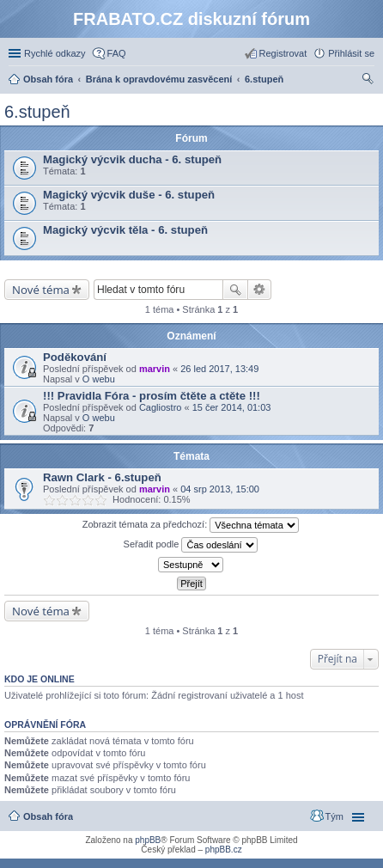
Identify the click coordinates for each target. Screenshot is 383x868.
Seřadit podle (191, 545)
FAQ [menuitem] (117, 53)
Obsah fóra (48, 816)
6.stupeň (37, 112)
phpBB (148, 840)
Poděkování (75, 357)
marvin (155, 369)
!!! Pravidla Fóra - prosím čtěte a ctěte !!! (152, 396)
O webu (99, 379)
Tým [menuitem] (334, 816)
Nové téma (41, 290)
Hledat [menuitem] (368, 81)
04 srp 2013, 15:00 (220, 489)
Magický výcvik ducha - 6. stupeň (132, 159)
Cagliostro (161, 407)
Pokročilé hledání (260, 290)
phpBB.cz (224, 850)
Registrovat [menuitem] (283, 53)
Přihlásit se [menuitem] (351, 53)
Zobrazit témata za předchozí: (191, 525)
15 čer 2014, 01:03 (232, 407)
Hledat (235, 290)
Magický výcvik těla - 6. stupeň (125, 230)
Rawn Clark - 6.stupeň (102, 477)
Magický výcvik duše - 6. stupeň (129, 195)
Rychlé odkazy (55, 53)
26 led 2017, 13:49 (219, 369)
